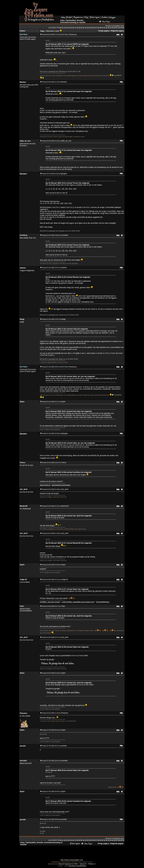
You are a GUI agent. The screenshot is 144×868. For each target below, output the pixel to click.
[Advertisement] (90, 9)
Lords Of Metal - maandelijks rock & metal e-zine (78, 602)
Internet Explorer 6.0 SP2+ (68, 864)
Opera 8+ (83, 864)
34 (111, 27)
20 (81, 27)
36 (115, 27)
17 (75, 27)
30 (102, 27)
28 (98, 27)
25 (92, 27)
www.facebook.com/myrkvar (61, 485)
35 (113, 27)
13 (67, 27)
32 (106, 27)
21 (84, 27)
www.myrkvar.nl (45, 485)
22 (86, 27)
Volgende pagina (117, 31)
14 (69, 27)
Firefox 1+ (92, 864)
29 (100, 27)
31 (104, 27)
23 (88, 27)
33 (109, 27)
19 (79, 27)
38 (119, 27)
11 (63, 27)
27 (96, 27)
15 (71, 27)
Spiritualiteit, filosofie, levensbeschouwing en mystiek (73, 21)
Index (63, 20)
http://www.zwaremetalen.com (72, 860)
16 (73, 27)
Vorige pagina (104, 31)
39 (121, 27)
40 (123, 27)
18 (77, 27)
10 (61, 27)
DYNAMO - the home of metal (50, 602)
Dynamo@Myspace (103, 602)
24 (90, 27)
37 (117, 27)
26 (94, 27)
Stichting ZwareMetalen (77, 866)
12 (65, 27)
